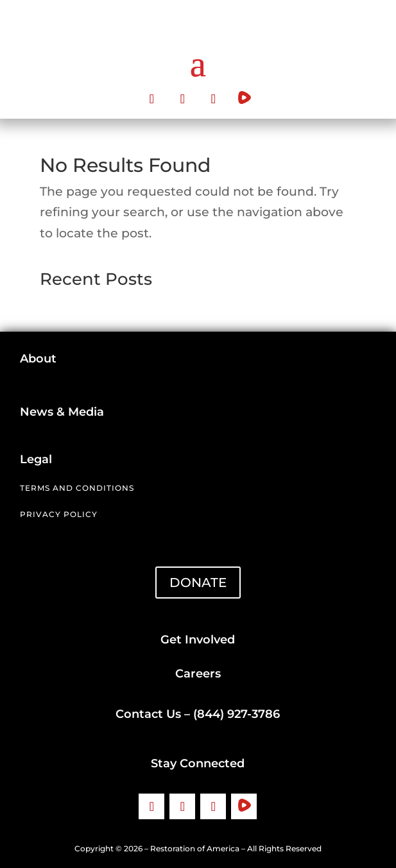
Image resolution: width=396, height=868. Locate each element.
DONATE (198, 583)
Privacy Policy (59, 514)
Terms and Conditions (77, 488)
